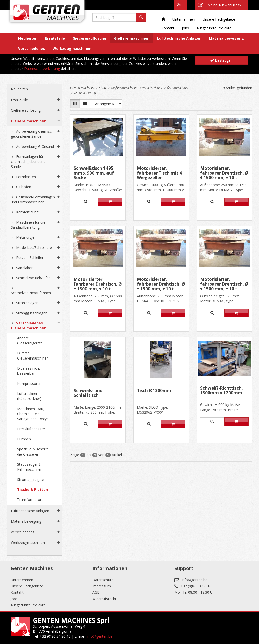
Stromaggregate (31, 479)
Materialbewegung (226, 38)
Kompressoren (29, 383)
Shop (102, 88)
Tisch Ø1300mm (154, 391)
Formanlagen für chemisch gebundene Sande (28, 162)
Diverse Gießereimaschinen (33, 356)
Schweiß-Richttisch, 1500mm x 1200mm (221, 391)
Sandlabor (24, 268)
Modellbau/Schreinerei (34, 247)
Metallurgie (25, 237)
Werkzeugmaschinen (72, 48)
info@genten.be (195, 580)
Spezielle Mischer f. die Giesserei (33, 452)
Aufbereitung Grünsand (35, 146)
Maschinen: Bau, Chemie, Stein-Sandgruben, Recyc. (33, 414)
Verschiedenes (32, 48)
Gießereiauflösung (90, 38)
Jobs (185, 28)
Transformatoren (31, 500)
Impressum (102, 586)
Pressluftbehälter (31, 429)
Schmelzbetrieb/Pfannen (31, 293)
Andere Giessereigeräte (30, 340)
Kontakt (168, 28)
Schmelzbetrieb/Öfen (33, 278)
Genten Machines (82, 88)
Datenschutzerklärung (42, 69)
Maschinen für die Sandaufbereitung (28, 225)
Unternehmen (184, 19)
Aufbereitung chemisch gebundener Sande (32, 134)
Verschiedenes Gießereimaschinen (29, 326)
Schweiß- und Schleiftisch (88, 393)
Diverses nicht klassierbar (29, 371)
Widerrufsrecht (104, 599)
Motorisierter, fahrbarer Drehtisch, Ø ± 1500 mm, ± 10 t (224, 173)
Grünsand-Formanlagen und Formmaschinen (33, 199)
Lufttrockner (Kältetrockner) (29, 396)
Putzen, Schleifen (30, 258)
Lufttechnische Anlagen (179, 38)
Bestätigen (222, 60)
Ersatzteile (55, 38)
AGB (96, 592)
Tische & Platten (33, 490)
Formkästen (26, 177)
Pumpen (24, 439)
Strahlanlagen (27, 303)
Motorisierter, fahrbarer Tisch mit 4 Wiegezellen (159, 173)
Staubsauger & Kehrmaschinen (30, 467)
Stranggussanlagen (32, 313)
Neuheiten (28, 38)
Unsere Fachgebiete (219, 19)
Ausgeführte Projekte (214, 28)
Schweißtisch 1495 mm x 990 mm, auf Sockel (94, 173)
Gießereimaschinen (132, 38)
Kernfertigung (27, 212)
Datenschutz (103, 580)
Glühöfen (24, 187)
